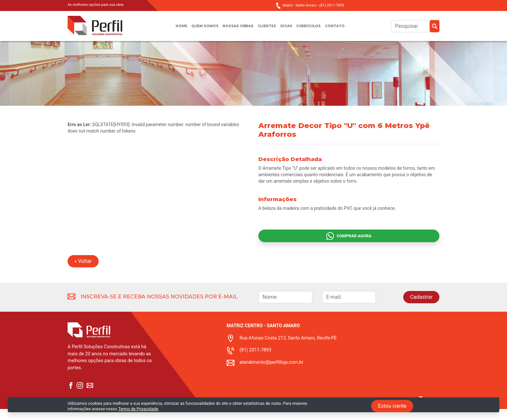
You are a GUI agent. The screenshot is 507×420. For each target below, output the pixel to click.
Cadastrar (421, 308)
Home (173, 29)
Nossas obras (236, 29)
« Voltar (83, 272)
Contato (343, 29)
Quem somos (199, 29)
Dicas (288, 29)
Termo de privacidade (247, 416)
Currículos (314, 29)
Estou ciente (392, 406)
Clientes (267, 29)
